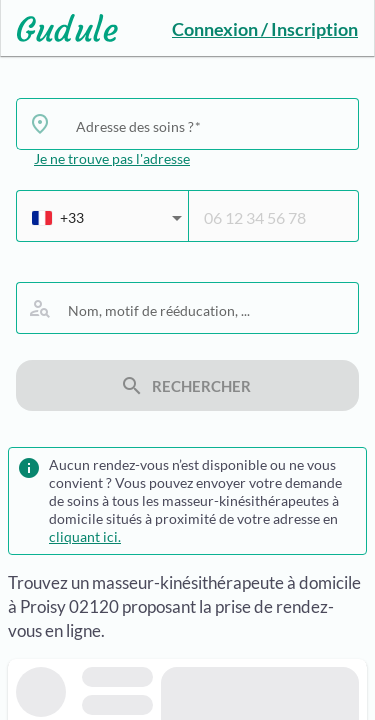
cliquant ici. (85, 536)
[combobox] (209, 126)
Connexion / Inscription (265, 29)
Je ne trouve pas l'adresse (112, 158)
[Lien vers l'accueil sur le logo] (59, 28)
